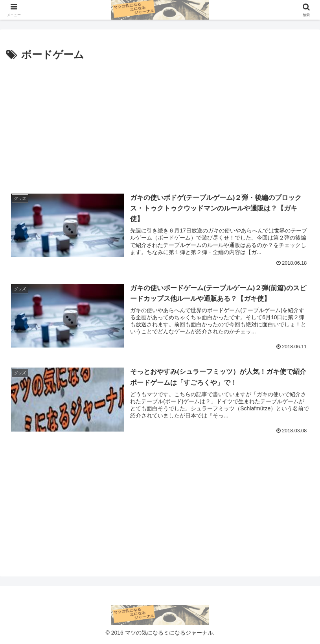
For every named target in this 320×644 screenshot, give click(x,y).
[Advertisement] (160, 123)
